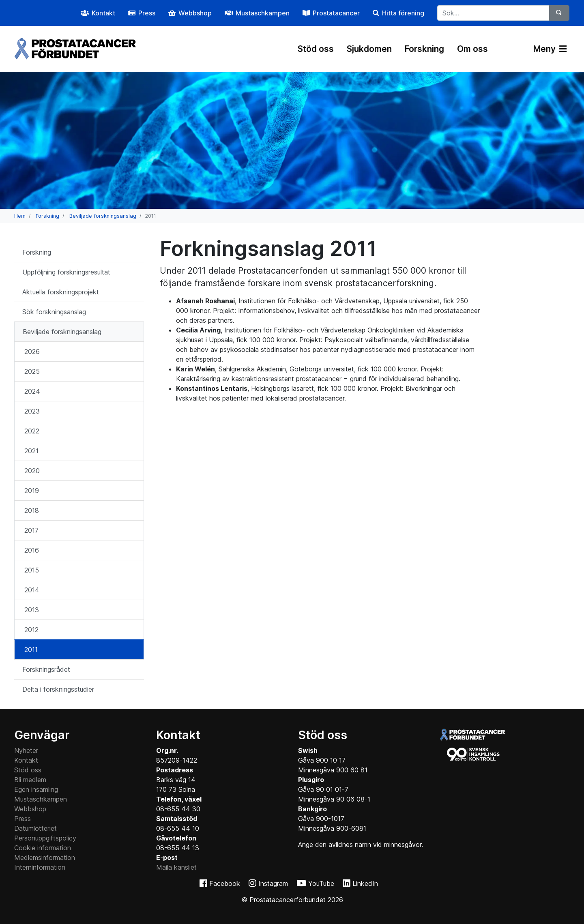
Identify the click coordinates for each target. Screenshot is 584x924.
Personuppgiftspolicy (45, 838)
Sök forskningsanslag (54, 312)
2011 (31, 650)
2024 (32, 391)
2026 (32, 352)
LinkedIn (365, 883)
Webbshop (30, 809)
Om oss (472, 49)
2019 (32, 491)
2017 (31, 530)
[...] (493, 13)
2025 (32, 371)
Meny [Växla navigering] (550, 49)
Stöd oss (316, 49)
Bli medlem (30, 780)
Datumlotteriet (35, 828)
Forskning (424, 49)
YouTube (321, 883)
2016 (32, 550)
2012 (31, 630)
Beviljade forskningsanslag (103, 216)
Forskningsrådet (46, 669)
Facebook (225, 883)
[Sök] (559, 13)
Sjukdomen (369, 49)
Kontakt (26, 760)
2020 (32, 471)
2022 (32, 431)
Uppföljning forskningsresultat (66, 272)
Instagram (273, 883)
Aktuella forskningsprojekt (61, 292)
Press (23, 819)
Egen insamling (36, 789)
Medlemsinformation (45, 858)
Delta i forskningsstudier (58, 689)
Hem (20, 216)
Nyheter (26, 750)
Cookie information (43, 848)
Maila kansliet (176, 867)
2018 (32, 510)
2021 (31, 451)
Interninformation (40, 867)
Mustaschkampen (41, 799)
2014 (32, 590)
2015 (32, 570)
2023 (32, 411)
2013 (32, 610)
